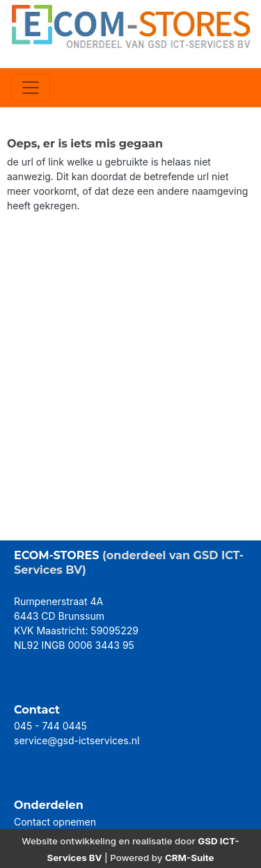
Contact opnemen (55, 822)
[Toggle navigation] (31, 88)
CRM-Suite (190, 858)
